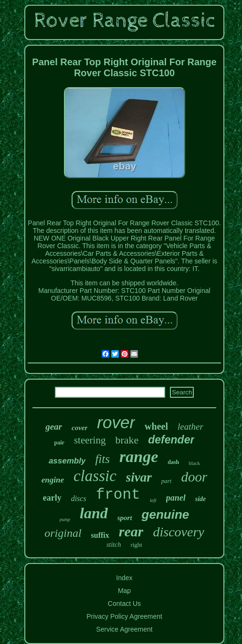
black (194, 463)
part (167, 481)
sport (125, 518)
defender (171, 440)
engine (53, 480)
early (52, 498)
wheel (156, 426)
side (201, 499)
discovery (178, 532)
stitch (114, 545)
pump (65, 519)
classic (95, 476)
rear (131, 531)
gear (54, 427)
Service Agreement (124, 629)
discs (79, 498)
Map (124, 591)
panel (176, 498)
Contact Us (124, 604)
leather (190, 427)
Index (124, 578)
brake (127, 440)
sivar (139, 477)
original (63, 533)
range (139, 457)
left (153, 500)
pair (59, 443)
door (194, 477)
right (136, 545)
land (94, 513)
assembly (67, 461)
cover (79, 428)
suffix (100, 535)
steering (90, 440)
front (118, 495)
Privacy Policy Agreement (124, 616)
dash (173, 462)
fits (102, 459)
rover (116, 422)
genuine (166, 514)
